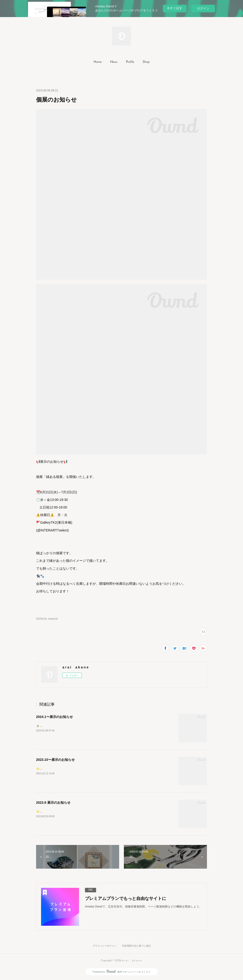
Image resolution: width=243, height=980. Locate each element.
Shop (146, 62)
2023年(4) (41, 619)
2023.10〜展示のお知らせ (55, 760)
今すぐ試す (175, 8)
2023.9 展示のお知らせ (53, 803)
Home (98, 62)
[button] (98, 62)
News (114, 62)
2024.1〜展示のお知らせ (54, 717)
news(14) (53, 619)
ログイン (203, 8)
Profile (130, 62)
